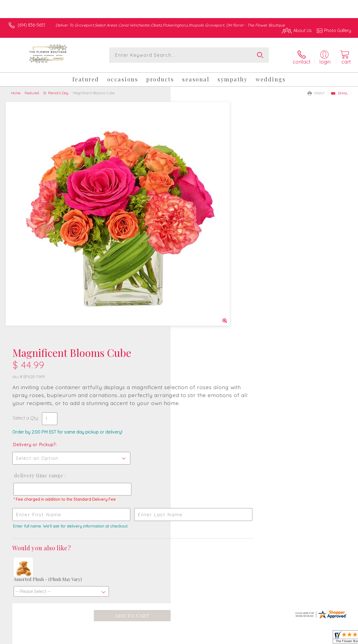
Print (316, 90)
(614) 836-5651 (31, 25)
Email (339, 90)
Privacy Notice (262, 638)
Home (16, 90)
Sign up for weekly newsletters (179, 477)
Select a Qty (192, 177)
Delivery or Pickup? (201, 204)
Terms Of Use (230, 638)
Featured (32, 90)
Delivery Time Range (205, 235)
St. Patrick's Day (56, 90)
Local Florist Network (301, 638)
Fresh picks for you (179, 447)
